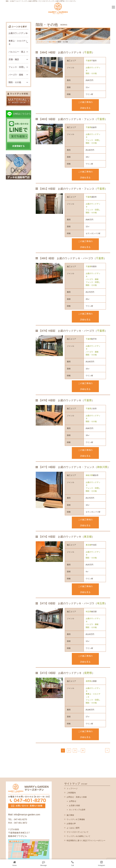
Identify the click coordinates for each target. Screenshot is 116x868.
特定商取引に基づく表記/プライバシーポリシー (86, 841)
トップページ (42, 42)
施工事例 (52, 42)
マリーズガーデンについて (78, 832)
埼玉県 (101, 603)
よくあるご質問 (73, 828)
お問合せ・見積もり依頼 (77, 797)
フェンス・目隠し (93, 140)
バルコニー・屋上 (17, 52)
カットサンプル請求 (77, 810)
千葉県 (88, 52)
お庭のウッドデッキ (93, 69)
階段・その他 (91, 73)
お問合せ (73, 801)
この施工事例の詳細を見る (85, 105)
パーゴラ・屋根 (92, 279)
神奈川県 (102, 467)
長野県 (88, 673)
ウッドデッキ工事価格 (76, 819)
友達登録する (18, 146)
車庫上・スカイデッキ (93, 695)
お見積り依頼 (74, 805)
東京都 (88, 537)
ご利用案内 (71, 793)
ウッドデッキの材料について (78, 836)
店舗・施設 (14, 59)
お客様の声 (71, 824)
